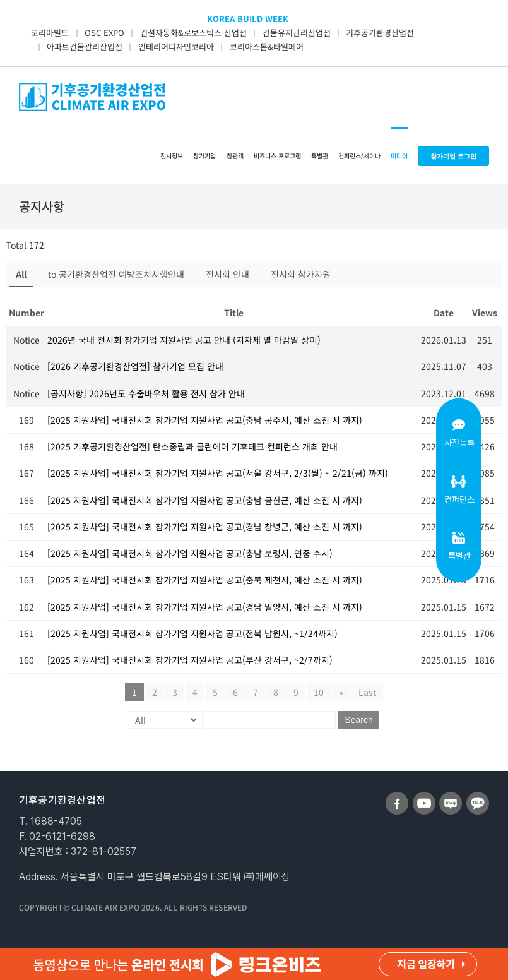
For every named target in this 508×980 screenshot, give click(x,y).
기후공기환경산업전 (380, 33)
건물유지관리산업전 (297, 33)
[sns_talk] (478, 797)
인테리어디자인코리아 (176, 46)
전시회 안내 (227, 274)
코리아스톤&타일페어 (267, 46)
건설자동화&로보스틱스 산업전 (193, 33)
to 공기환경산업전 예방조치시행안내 (116, 274)
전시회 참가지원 (301, 274)
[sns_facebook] (397, 797)
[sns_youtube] (424, 797)
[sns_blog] (451, 797)
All (21, 274)
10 (319, 692)
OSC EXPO (104, 33)
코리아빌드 (50, 33)
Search (358, 720)
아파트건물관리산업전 (85, 46)
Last (367, 692)
